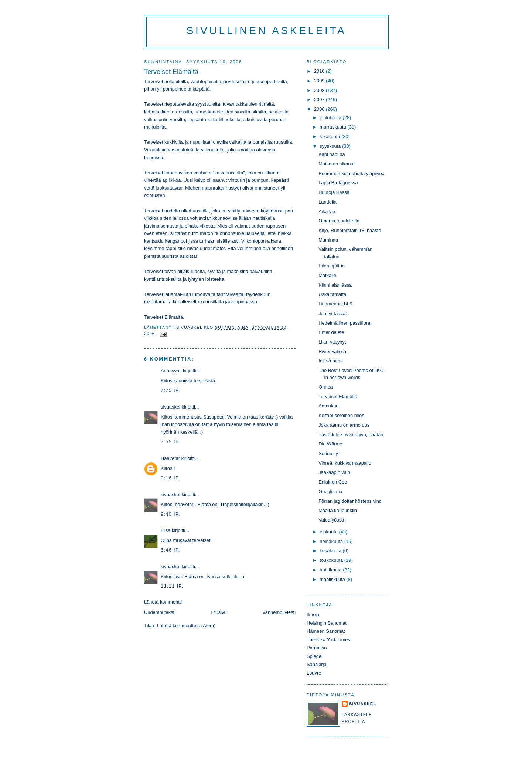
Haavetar (170, 458)
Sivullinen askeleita (267, 30)
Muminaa (328, 240)
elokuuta (329, 532)
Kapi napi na (332, 154)
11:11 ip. (172, 586)
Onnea (326, 387)
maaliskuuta (333, 579)
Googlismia (330, 491)
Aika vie (327, 211)
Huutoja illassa (334, 192)
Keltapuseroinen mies (341, 415)
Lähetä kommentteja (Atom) (186, 626)
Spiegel (315, 656)
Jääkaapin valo (334, 472)
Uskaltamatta (332, 294)
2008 (320, 90)
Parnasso (317, 648)
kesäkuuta (331, 551)
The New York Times (328, 640)
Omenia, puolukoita (339, 221)
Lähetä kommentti (163, 602)
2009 (320, 81)
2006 (320, 109)
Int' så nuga (331, 361)
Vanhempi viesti (279, 612)
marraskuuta (333, 127)
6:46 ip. (170, 550)
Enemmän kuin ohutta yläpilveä (352, 173)
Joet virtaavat (332, 313)
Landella (328, 202)
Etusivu (219, 612)
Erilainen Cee (333, 482)
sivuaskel (170, 407)
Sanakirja (317, 664)
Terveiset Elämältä (338, 397)
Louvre (314, 673)
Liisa (166, 530)
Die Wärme (330, 444)
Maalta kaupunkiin (338, 510)
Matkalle (327, 275)
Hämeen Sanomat (326, 631)
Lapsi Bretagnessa (338, 183)
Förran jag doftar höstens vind (350, 501)
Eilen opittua (332, 266)
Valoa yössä (331, 520)
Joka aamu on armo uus (344, 425)
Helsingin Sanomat (327, 623)
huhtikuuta (331, 570)
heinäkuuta (332, 541)
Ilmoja (313, 614)
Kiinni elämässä (335, 285)
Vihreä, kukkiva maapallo (345, 463)
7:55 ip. (170, 442)
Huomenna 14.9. (336, 304)
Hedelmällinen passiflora (344, 323)
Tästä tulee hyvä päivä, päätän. (352, 435)
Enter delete (331, 332)
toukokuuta (332, 560)
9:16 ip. (170, 478)
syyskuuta (331, 146)
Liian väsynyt (332, 342)
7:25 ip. (170, 390)
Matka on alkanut (337, 164)
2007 (320, 100)
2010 (320, 71)
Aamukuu (328, 406)
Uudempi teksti (160, 612)
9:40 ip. (170, 514)
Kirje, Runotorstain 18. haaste (350, 230)
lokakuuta (330, 136)
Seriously (328, 453)
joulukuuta (331, 118)
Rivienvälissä (332, 351)
